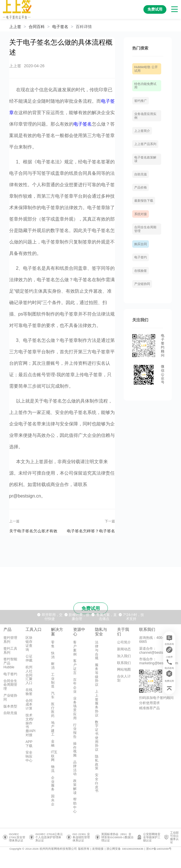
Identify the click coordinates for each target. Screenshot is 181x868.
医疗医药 (53, 710)
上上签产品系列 (145, 144)
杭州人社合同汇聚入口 (29, 675)
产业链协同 (142, 284)
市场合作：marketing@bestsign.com (159, 661)
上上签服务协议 (97, 703)
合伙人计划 (124, 678)
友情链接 (98, 849)
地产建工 (53, 729)
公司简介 (124, 642)
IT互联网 (54, 756)
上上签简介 (142, 131)
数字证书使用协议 (97, 736)
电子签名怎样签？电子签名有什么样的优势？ (91, 531)
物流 (53, 769)
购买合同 (141, 244)
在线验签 (141, 271)
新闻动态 (124, 649)
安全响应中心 (29, 756)
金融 (53, 743)
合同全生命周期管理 (10, 685)
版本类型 (10, 706)
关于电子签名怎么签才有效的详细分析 (33, 531)
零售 (53, 644)
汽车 (53, 695)
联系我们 (124, 663)
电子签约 (141, 257)
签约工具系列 (10, 651)
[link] (37, 27)
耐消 (53, 666)
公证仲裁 (29, 658)
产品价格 (141, 187)
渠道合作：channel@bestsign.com (157, 651)
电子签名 (60, 27)
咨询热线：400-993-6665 (155, 640)
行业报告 (75, 731)
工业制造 (53, 680)
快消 (53, 655)
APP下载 (29, 744)
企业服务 (53, 783)
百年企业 (75, 686)
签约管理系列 (10, 640)
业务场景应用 (75, 708)
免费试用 (91, 608)
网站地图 (124, 669)
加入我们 (124, 656)
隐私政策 (97, 762)
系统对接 (141, 214)
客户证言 (75, 667)
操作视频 (75, 749)
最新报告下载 (144, 201)
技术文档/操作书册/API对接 (31, 725)
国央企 (53, 800)
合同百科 (37, 27)
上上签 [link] (15, 27)
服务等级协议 (97, 675)
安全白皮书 (97, 783)
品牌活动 (75, 768)
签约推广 (141, 101)
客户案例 (75, 648)
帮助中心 (75, 805)
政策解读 (75, 787)
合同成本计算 (29, 705)
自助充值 (141, 174)
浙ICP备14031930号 (159, 849)
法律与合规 (97, 650)
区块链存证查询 (29, 644)
